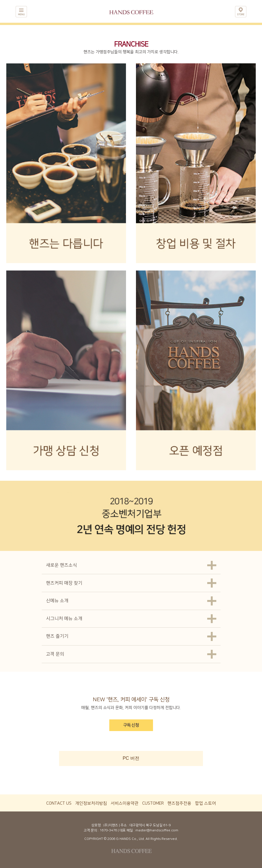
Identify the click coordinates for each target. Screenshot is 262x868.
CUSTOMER (153, 803)
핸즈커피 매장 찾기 (64, 583)
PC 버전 (131, 758)
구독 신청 (131, 725)
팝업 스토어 (206, 803)
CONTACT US (59, 803)
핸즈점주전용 (179, 803)
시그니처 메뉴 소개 (64, 619)
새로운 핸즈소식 (61, 565)
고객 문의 (55, 654)
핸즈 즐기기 (57, 636)
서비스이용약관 (125, 803)
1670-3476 (108, 830)
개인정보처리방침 (91, 803)
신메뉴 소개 (57, 601)
